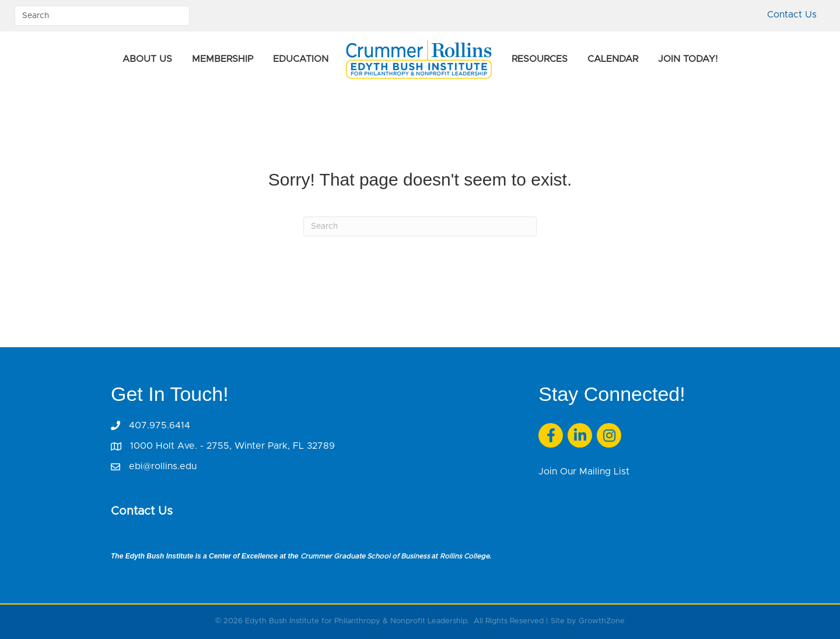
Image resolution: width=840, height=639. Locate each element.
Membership (223, 59)
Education (301, 59)
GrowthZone (602, 621)
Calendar (613, 59)
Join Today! (688, 59)
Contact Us (792, 15)
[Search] (420, 226)
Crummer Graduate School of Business (365, 556)
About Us (147, 59)
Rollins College (465, 556)
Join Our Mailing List (584, 472)
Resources (540, 59)
